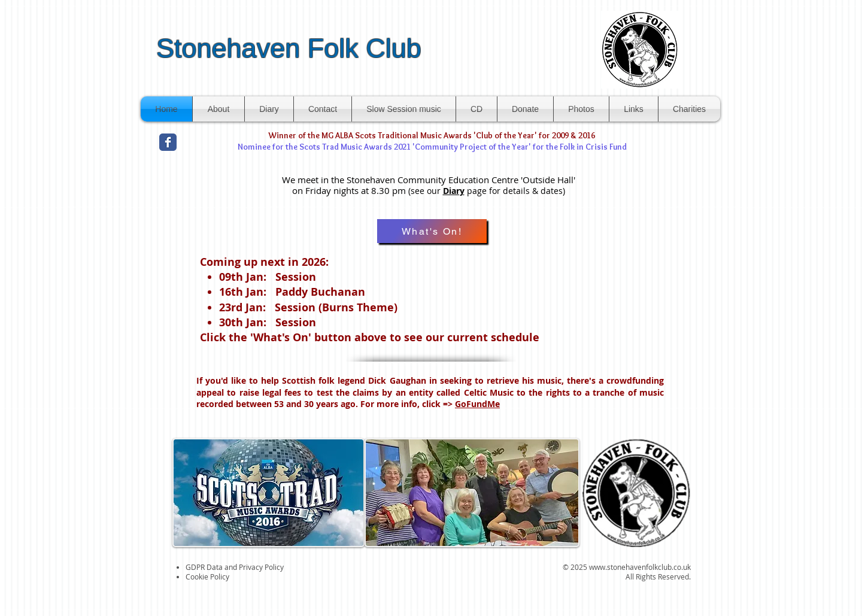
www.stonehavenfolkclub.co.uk (640, 567)
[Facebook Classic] (168, 142)
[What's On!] (432, 231)
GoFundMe (477, 404)
